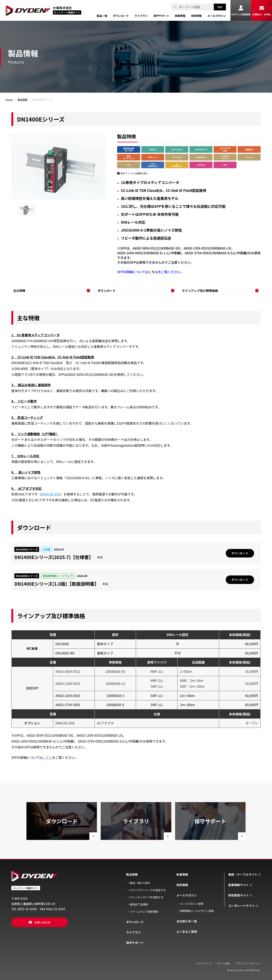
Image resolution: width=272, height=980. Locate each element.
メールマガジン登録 (192, 904)
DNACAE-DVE (51, 494)
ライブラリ (134, 932)
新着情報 (182, 874)
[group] (26, 209)
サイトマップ (204, 963)
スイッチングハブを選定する (147, 897)
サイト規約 (224, 963)
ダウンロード (135, 922)
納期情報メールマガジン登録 (197, 911)
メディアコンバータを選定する (148, 890)
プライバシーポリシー (248, 963)
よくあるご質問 (187, 932)
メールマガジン (187, 895)
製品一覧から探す (140, 883)
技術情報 (182, 885)
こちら (153, 272)
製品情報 (132, 874)
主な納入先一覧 (187, 921)
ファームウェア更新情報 (144, 912)
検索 (220, 7)
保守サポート (135, 943)
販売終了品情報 (139, 904)
